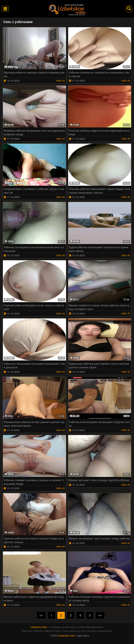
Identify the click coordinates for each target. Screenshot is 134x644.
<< (41, 615)
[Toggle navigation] (5, 9)
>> (100, 615)
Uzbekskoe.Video (39, 627)
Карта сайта (83, 636)
